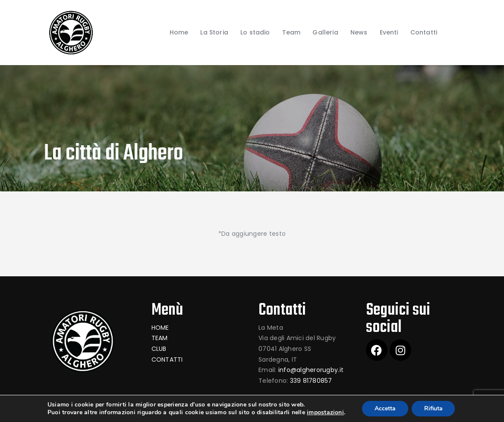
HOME (160, 328)
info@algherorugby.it (311, 370)
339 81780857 (311, 381)
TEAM (160, 338)
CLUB (159, 349)
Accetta (384, 408)
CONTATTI (167, 359)
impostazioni (324, 413)
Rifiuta (434, 408)
